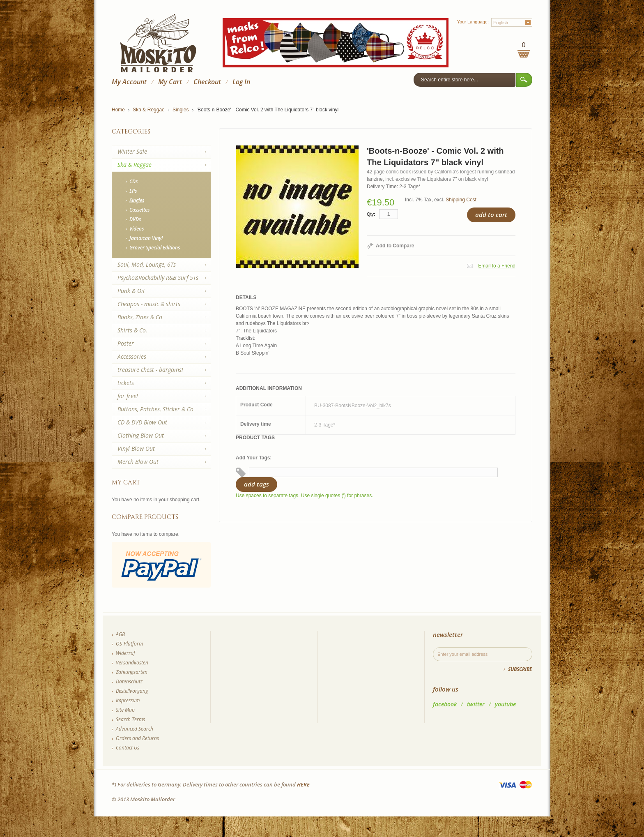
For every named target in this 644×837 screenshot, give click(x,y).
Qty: (371, 214)
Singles (181, 110)
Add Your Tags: (254, 458)
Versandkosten (132, 663)
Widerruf (125, 653)
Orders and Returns (137, 738)
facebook (445, 704)
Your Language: (473, 22)
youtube (505, 704)
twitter (476, 704)
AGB (120, 634)
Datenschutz (129, 681)
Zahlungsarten (132, 672)
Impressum (128, 700)
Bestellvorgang (132, 691)
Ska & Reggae (148, 110)
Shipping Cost (461, 200)
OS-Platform (129, 644)
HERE (303, 784)
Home (118, 110)
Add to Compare (395, 246)
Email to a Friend (497, 266)
